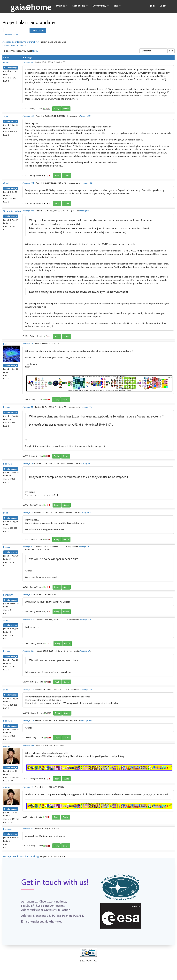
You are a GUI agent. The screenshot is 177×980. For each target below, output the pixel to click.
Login (163, 6)
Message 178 (28, 463)
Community (101, 6)
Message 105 (28, 211)
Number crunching (29, 42)
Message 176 (28, 344)
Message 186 (28, 547)
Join (152, 6)
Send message (11, 68)
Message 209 (28, 720)
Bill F (5, 344)
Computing (80, 6)
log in (35, 51)
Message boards (11, 42)
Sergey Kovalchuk (12, 211)
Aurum (6, 746)
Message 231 (28, 829)
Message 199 (28, 594)
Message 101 (28, 62)
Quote (66, 109)
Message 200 (29, 620)
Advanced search (11, 35)
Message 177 (28, 407)
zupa (6, 116)
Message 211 (28, 787)
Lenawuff (8, 595)
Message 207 (28, 651)
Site (117, 6)
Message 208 (28, 689)
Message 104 (28, 183)
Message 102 (28, 116)
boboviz (7, 407)
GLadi (6, 63)
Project (62, 6)
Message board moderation (14, 45)
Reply (57, 109)
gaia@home (31, 6)
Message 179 (28, 512)
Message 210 (28, 746)
